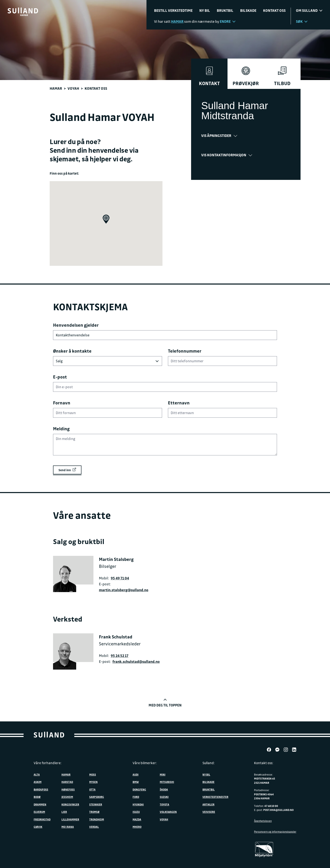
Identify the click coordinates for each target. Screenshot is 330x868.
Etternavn (179, 403)
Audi (136, 774)
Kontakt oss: (264, 763)
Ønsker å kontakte (72, 351)
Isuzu (136, 812)
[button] (106, 219)
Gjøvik (38, 827)
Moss (93, 774)
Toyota (164, 804)
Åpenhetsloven (263, 821)
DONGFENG (139, 789)
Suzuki (164, 797)
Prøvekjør (246, 76)
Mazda (137, 819)
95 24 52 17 (120, 656)
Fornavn (62, 403)
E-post (60, 377)
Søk (302, 21)
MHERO (137, 827)
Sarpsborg (97, 797)
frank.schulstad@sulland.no (136, 661)
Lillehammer (70, 819)
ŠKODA (164, 789)
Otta (92, 789)
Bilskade (248, 10)
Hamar (56, 88)
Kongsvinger (70, 804)
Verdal (94, 827)
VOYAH (73, 88)
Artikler (208, 804)
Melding (61, 429)
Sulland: (209, 763)
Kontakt (209, 76)
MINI (163, 774)
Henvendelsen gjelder (76, 325)
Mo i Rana (68, 827)
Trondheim (97, 819)
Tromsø (94, 812)
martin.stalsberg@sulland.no (124, 590)
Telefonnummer (185, 351)
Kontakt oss (274, 10)
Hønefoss (68, 789)
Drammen (40, 804)
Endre (228, 21)
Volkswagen (168, 812)
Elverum (39, 812)
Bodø (37, 797)
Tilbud (282, 76)
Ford (136, 797)
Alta (37, 774)
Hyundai (138, 804)
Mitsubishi (167, 782)
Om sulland (309, 10)
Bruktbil (225, 10)
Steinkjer (96, 804)
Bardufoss (41, 789)
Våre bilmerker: (145, 763)
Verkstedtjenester (215, 797)
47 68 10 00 (271, 806)
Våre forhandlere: (48, 763)
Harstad (67, 782)
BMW (136, 782)
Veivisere (209, 812)
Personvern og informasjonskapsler (275, 832)
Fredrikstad (42, 819)
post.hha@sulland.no (278, 810)
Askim (38, 782)
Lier (64, 812)
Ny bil (205, 10)
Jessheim (67, 797)
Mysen (93, 782)
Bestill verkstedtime (173, 10)
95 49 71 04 (120, 578)
